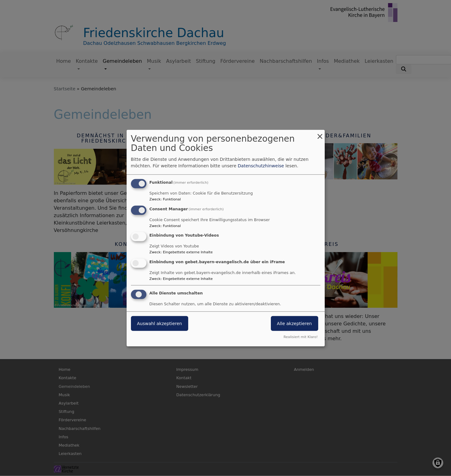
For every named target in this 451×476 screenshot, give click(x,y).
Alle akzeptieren (295, 324)
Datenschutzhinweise (261, 166)
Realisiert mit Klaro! (301, 337)
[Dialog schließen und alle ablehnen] (320, 133)
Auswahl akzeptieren (160, 324)
